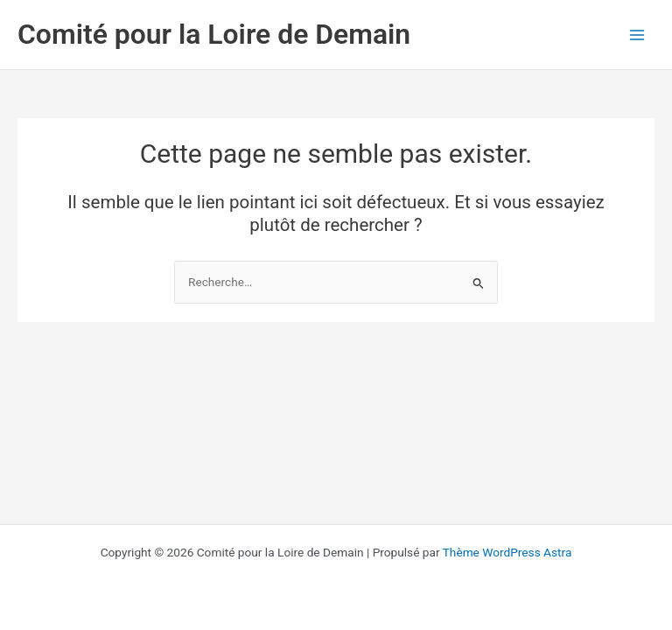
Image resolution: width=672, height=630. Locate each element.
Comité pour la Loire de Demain (214, 34)
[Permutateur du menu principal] (637, 35)
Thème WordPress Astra (507, 552)
